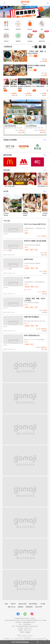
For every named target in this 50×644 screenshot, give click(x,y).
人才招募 (42, 604)
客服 (6, 604)
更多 (45, 140)
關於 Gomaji (12, 607)
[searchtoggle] (48, 3)
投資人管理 (39, 607)
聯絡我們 (28, 632)
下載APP (13, 604)
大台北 (24, 4)
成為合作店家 (22, 604)
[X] (38, 642)
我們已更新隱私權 (20, 642)
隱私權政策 (29, 607)
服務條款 (21, 607)
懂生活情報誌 (33, 604)
